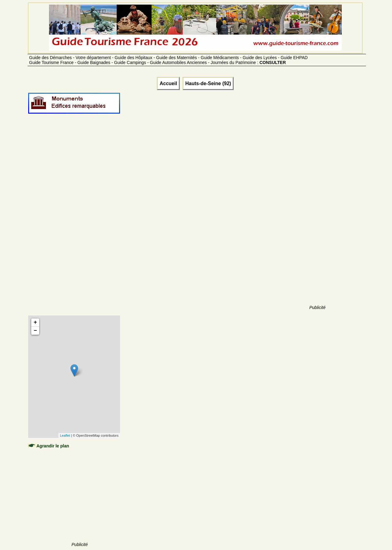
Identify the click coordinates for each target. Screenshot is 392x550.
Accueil (168, 83)
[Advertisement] (80, 221)
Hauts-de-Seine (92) (208, 83)
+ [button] (35, 322)
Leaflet (65, 435)
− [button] (35, 331)
